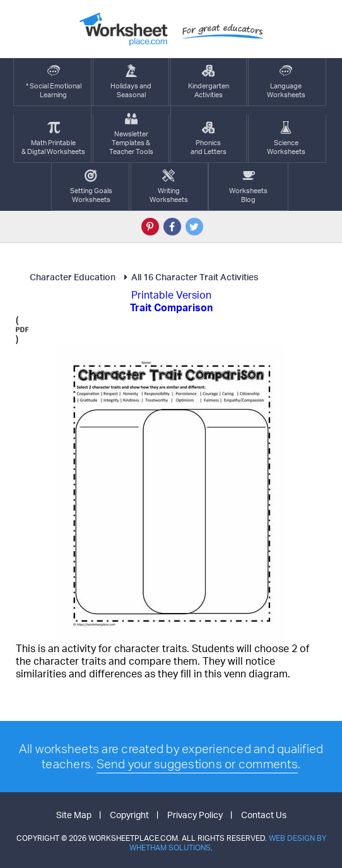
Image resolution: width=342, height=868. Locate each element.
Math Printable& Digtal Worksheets (53, 139)
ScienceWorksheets (286, 139)
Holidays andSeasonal (131, 82)
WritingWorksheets (169, 187)
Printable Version (171, 295)
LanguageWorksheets (286, 82)
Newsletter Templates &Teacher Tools (131, 134)
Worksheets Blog (248, 187)
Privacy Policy (195, 815)
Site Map (74, 815)
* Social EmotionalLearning (54, 82)
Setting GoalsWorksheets (91, 187)
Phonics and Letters (209, 139)
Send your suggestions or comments (197, 764)
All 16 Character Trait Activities (189, 277)
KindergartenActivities (209, 82)
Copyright (129, 815)
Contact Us (264, 815)
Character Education (73, 277)
